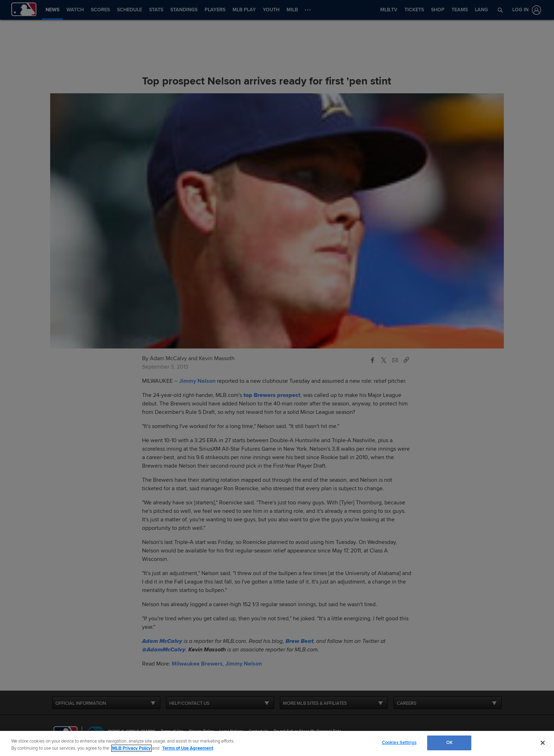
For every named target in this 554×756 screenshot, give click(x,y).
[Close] (543, 743)
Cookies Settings (399, 743)
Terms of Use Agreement (188, 748)
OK (449, 743)
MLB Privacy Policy (131, 748)
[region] (277, 743)
